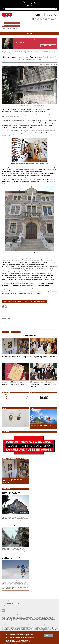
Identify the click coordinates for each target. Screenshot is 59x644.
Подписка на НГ (9, 26)
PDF (6, 306)
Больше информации (24, 642)
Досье (33, 408)
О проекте (4, 601)
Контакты (11, 601)
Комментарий (6, 318)
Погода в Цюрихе (44, 395)
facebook (24, 3)
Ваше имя (5, 313)
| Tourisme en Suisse (49, 426)
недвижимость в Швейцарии (21, 302)
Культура (11, 52)
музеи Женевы (7, 302)
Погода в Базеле (44, 399)
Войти (3, 9)
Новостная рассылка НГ (12, 23)
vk (28, 3)
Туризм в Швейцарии (21, 52)
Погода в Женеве (44, 394)
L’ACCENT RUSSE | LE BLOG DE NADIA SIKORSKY (13, 458)
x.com (31, 3)
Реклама (17, 601)
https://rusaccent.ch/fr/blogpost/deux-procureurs (29, 43)
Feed (35, 3)
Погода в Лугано (44, 397)
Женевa (51, 65)
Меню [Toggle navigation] (29, 33)
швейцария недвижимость (39, 302)
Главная (4, 52)
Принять (48, 636)
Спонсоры (23, 601)
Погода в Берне (44, 396)
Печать (3, 306)
